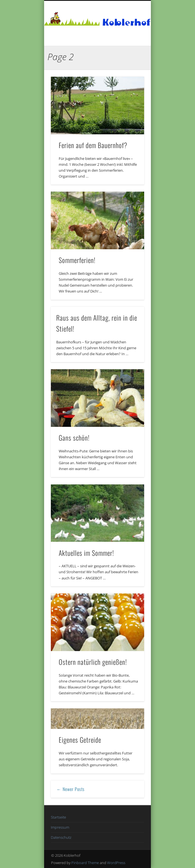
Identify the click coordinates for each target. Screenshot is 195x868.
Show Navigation (130, 50)
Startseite (58, 817)
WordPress (116, 863)
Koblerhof (126, 22)
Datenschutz (61, 837)
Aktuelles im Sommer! (86, 553)
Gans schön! (74, 438)
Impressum (60, 827)
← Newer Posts (71, 789)
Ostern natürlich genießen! (93, 662)
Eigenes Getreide (80, 740)
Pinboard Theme (85, 863)
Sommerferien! (77, 260)
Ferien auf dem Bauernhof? (93, 145)
